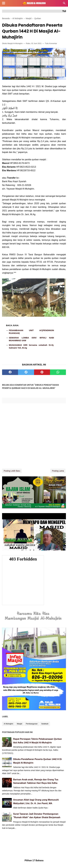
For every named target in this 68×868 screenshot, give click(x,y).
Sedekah (45, 724)
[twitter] (26, 372)
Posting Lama (58, 471)
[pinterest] (42, 372)
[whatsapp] (58, 372)
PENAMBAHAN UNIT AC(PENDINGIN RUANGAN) (31, 332)
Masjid (20, 724)
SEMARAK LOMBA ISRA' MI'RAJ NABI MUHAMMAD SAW (31, 339)
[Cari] (64, 4)
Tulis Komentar (51, 43)
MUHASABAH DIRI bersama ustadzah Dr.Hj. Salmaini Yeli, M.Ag (31, 346)
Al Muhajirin (8, 724)
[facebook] (10, 372)
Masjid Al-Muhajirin (15, 43)
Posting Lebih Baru (12, 471)
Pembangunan (32, 724)
